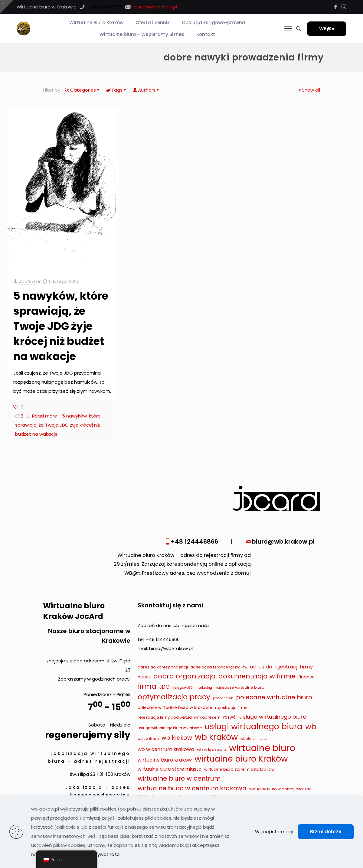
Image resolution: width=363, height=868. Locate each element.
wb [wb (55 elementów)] (311, 727)
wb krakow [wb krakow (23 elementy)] (177, 738)
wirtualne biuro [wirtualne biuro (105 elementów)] (262, 748)
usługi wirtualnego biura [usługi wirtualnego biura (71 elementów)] (253, 727)
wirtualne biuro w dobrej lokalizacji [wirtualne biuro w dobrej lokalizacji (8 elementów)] (281, 789)
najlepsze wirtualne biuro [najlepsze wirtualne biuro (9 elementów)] (240, 687)
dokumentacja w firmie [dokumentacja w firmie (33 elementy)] (257, 676)
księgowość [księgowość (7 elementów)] (183, 688)
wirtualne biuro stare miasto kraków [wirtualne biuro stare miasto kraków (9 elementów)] (239, 769)
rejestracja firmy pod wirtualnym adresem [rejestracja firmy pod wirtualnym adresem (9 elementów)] (179, 717)
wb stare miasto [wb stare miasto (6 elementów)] (253, 739)
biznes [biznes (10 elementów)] (144, 677)
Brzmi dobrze (326, 832)
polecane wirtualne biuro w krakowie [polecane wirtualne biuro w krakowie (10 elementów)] (175, 708)
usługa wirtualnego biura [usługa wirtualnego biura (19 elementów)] (273, 717)
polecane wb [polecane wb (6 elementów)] (223, 698)
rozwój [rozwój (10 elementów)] (230, 717)
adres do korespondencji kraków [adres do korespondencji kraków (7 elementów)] (219, 667)
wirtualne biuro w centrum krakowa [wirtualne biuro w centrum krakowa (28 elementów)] (192, 788)
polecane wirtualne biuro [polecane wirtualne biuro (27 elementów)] (274, 697)
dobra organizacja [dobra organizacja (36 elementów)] (185, 676)
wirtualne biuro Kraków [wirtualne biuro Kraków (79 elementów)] (241, 759)
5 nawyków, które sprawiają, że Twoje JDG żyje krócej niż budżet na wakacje (61, 326)
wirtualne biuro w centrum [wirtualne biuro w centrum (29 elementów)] (179, 778)
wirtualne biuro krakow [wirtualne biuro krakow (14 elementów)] (165, 760)
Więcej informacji (274, 832)
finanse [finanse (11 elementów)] (306, 677)
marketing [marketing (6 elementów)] (204, 688)
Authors (146, 90)
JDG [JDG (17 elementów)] (164, 687)
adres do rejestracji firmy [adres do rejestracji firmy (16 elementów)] (281, 667)
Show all (309, 90)
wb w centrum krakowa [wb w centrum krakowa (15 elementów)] (166, 749)
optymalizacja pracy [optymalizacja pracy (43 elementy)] (174, 697)
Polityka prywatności (97, 854)
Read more (58, 425)
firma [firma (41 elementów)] (147, 686)
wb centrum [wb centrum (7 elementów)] (148, 739)
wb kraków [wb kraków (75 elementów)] (216, 737)
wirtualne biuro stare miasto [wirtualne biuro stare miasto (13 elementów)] (170, 769)
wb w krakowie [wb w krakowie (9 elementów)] (212, 750)
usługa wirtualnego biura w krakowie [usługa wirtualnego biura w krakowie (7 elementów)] (170, 728)
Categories (83, 90)
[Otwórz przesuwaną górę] (7, 7)
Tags (116, 90)
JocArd (27, 281)
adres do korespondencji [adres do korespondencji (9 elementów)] (163, 667)
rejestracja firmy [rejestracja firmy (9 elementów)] (231, 708)
